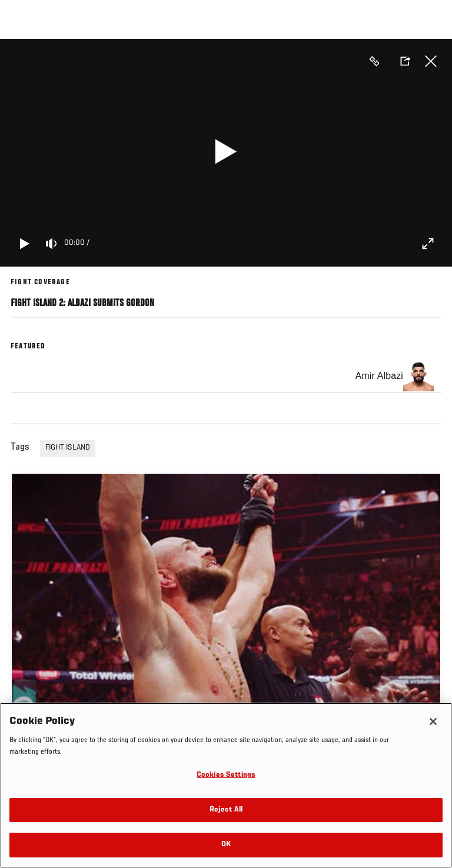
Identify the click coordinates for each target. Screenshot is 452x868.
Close (431, 61)
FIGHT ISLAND (68, 448)
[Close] (433, 721)
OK (226, 845)
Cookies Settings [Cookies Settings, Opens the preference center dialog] (226, 775)
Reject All (226, 810)
